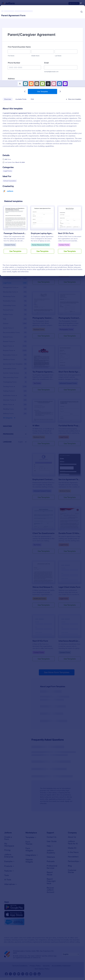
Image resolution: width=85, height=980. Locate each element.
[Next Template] (60, 91)
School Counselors (10, 181)
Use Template (43, 91)
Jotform (10, 191)
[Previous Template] (25, 91)
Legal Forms (8, 171)
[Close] (81, 3)
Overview (8, 99)
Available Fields (21, 99)
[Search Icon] (82, 12)
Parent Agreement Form (13, 15)
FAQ (32, 99)
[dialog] (42, 490)
